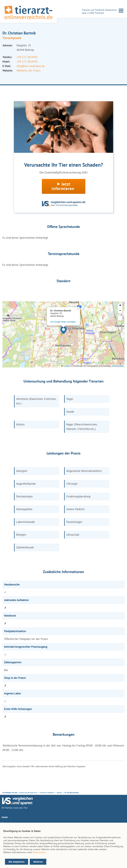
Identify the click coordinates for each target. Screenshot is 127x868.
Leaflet (65, 366)
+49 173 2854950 (27, 57)
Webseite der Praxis (29, 71)
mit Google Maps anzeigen (63, 322)
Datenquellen (118, 366)
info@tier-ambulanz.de (31, 66)
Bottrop (59, 793)
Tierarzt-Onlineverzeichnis (28, 793)
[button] (63, 330)
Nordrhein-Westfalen (47, 793)
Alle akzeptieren (17, 862)
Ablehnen (38, 862)
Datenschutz (39, 852)
